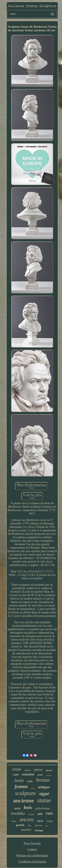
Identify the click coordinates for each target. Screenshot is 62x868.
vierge (50, 821)
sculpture (26, 793)
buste (19, 780)
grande (20, 825)
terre (17, 808)
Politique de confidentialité (32, 855)
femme (21, 786)
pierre (38, 769)
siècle (40, 821)
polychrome (43, 808)
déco (47, 826)
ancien (27, 819)
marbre (26, 830)
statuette (28, 774)
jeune (40, 775)
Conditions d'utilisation (32, 862)
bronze (43, 780)
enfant (14, 821)
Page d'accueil (32, 843)
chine (17, 769)
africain (38, 825)
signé (44, 794)
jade (40, 814)
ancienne (24, 801)
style (30, 781)
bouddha (18, 813)
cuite (16, 775)
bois (28, 807)
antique (44, 787)
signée (28, 770)
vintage (39, 830)
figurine (49, 770)
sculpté (31, 814)
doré (33, 788)
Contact (32, 849)
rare (50, 813)
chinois (49, 775)
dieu (30, 825)
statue (44, 800)
